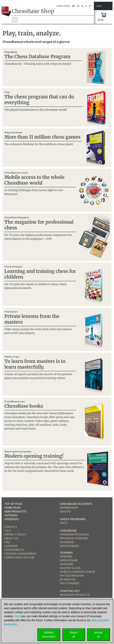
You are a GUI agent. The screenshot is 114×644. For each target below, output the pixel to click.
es (82, 6)
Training (66, 553)
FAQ (7, 542)
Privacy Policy (15, 534)
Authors (11, 515)
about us (11, 538)
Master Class (70, 568)
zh (90, 6)
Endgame (67, 564)
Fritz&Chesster (72, 576)
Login (99, 6)
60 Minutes (68, 579)
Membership (69, 508)
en (73, 6)
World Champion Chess (77, 572)
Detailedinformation (49, 635)
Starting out (70, 591)
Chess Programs (73, 519)
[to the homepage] (6, 8)
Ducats (65, 511)
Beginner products (75, 595)
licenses (11, 546)
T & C (8, 531)
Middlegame (69, 560)
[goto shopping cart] (104, 15)
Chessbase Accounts (76, 504)
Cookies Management (20, 554)
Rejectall (74, 635)
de (78, 6)
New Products (15, 511)
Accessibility (14, 550)
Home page (13, 508)
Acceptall (99, 635)
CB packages (69, 546)
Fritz (64, 523)
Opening (66, 556)
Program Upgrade (74, 538)
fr (86, 6)
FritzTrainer (70, 583)
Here (17, 616)
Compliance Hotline (19, 557)
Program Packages (74, 534)
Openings (11, 519)
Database (67, 542)
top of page (13, 504)
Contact (11, 527)
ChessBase (68, 531)
